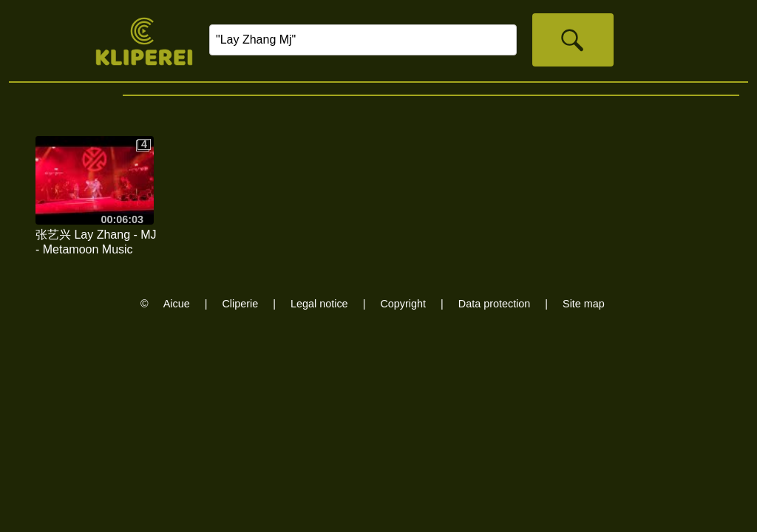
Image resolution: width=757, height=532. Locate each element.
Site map (584, 304)
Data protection (495, 304)
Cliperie (240, 304)
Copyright (403, 304)
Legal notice (319, 304)
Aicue (177, 304)
